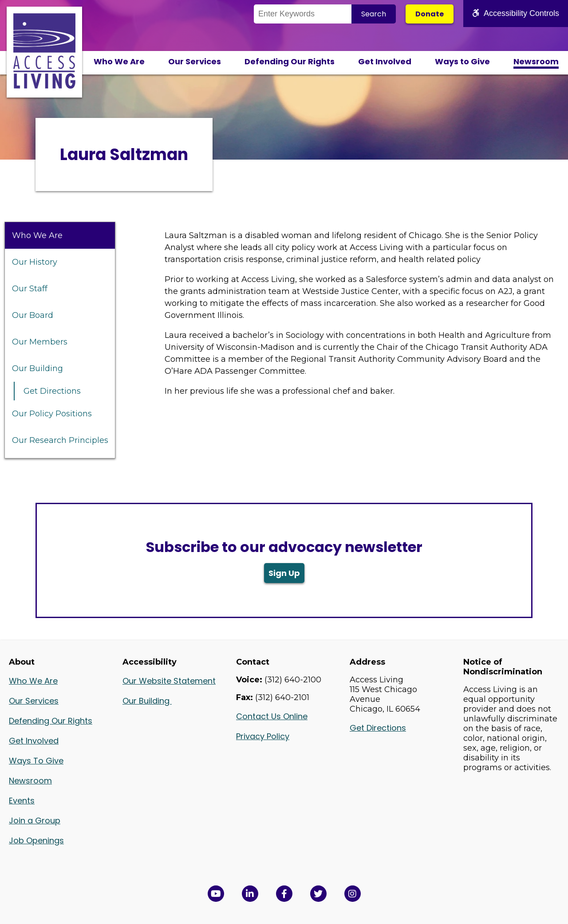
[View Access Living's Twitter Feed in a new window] (318, 894)
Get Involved (385, 61)
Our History (35, 262)
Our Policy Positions (52, 414)
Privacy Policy (263, 736)
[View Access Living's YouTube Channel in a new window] (216, 894)
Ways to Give (462, 61)
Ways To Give (36, 761)
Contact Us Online (272, 716)
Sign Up (284, 573)
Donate (430, 14)
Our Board (33, 315)
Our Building (37, 368)
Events (22, 801)
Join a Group (35, 820)
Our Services (195, 61)
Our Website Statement (169, 681)
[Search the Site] (303, 14)
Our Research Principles (60, 440)
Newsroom (536, 61)
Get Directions (52, 391)
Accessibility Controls (516, 13)
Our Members (40, 342)
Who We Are (119, 61)
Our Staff (30, 289)
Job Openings (36, 840)
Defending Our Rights (290, 61)
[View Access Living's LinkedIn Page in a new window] (250, 894)
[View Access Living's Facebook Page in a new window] (284, 894)
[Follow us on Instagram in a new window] (353, 894)
